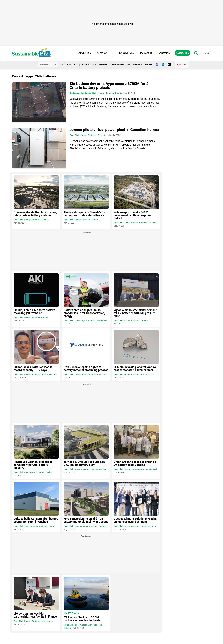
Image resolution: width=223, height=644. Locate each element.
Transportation (120, 64)
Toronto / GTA (147, 374)
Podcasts (146, 53)
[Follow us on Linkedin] (165, 64)
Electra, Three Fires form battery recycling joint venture (34, 312)
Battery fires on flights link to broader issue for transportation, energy (84, 313)
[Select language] (48, 65)
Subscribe (183, 53)
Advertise (85, 53)
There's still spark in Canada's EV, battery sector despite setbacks (85, 214)
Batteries (110, 93)
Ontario (118, 93)
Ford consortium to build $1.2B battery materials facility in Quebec (86, 520)
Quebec (45, 220)
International (102, 321)
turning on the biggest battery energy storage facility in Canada (124, 99)
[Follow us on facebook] (159, 64)
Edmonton (102, 135)
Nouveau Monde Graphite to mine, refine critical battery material (35, 214)
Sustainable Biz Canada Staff (83, 93)
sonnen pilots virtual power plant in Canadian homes (114, 130)
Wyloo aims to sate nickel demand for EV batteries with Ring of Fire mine (135, 313)
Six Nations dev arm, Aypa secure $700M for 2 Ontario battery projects (109, 86)
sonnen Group (112, 141)
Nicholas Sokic (71, 625)
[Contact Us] (171, 64)
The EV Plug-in (71, 613)
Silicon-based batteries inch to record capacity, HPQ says (33, 368)
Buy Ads (182, 64)
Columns (164, 53)
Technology (80, 321)
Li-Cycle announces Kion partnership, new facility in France (35, 615)
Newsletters (126, 53)
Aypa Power (151, 106)
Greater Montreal (49, 374)
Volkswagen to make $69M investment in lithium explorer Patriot (133, 215)
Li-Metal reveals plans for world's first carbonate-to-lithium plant (135, 368)
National (68, 628)
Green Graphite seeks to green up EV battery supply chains (135, 463)
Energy (103, 64)
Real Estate (89, 64)
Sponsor (103, 53)
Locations (69, 64)
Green (127, 321)
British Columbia (98, 469)
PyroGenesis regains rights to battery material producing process (86, 368)
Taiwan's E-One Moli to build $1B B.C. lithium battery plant (84, 463)
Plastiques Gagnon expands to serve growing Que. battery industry (33, 465)
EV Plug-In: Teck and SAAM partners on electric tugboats (82, 619)
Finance (137, 64)
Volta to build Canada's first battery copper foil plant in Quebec (36, 520)
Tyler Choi (74, 135)
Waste (149, 64)
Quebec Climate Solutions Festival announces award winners (135, 520)
